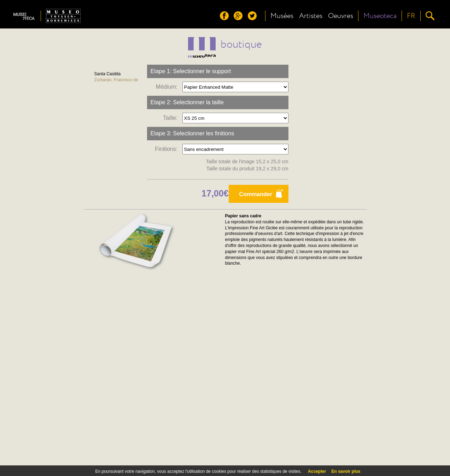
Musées (282, 16)
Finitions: (168, 149)
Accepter (317, 471)
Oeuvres (341, 16)
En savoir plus (346, 471)
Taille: (172, 118)
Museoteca (380, 16)
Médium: (168, 87)
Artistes (311, 16)
